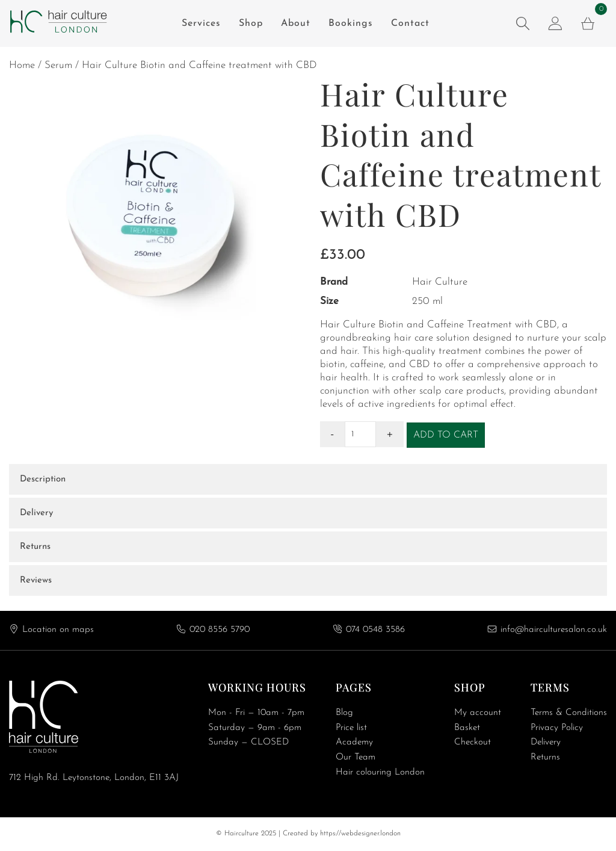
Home (22, 65)
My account (478, 713)
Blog (344, 713)
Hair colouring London (380, 772)
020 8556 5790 (220, 630)
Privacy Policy (557, 728)
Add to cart (446, 435)
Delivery (36, 513)
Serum (58, 65)
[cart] (588, 23)
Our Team (356, 757)
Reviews (36, 580)
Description (43, 479)
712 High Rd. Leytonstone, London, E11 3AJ (94, 778)
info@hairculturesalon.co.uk (554, 630)
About (296, 23)
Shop (251, 23)
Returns (35, 547)
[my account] (555, 23)
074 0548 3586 (375, 630)
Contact (410, 23)
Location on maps (58, 630)
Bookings (351, 23)
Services (201, 23)
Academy (354, 742)
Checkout (473, 742)
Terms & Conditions (569, 713)
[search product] (523, 23)
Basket (467, 728)
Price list (351, 728)
